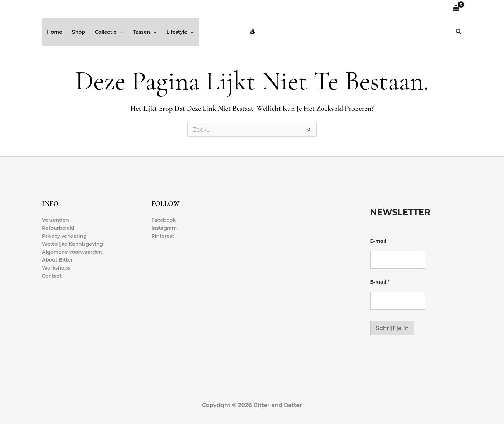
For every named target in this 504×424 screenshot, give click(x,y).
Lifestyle (180, 32)
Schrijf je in (393, 328)
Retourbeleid (58, 228)
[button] (120, 32)
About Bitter (58, 260)
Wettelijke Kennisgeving (73, 244)
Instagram (164, 228)
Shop (79, 32)
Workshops (56, 269)
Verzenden (56, 220)
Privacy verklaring (65, 236)
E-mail (378, 241)
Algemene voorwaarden (72, 252)
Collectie (109, 32)
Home (55, 32)
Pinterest (163, 236)
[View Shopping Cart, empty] (456, 9)
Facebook (164, 220)
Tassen (145, 32)
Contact (52, 277)
